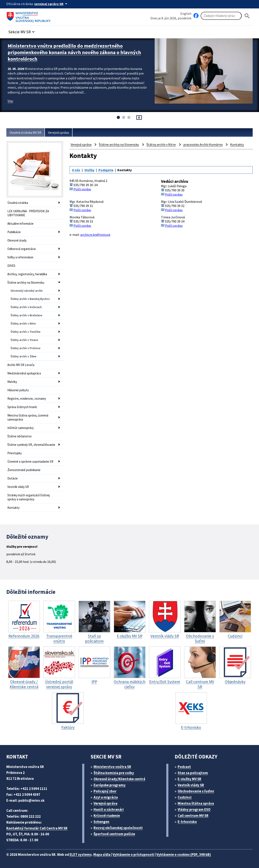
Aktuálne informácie (20, 224)
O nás (76, 170)
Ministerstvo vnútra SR (112, 767)
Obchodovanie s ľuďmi (196, 791)
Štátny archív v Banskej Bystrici (30, 299)
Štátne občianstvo (19, 436)
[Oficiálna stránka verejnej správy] (51, 4)
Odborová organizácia (21, 249)
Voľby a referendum (20, 257)
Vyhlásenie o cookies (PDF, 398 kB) (184, 855)
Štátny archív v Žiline (23, 356)
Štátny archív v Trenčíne (25, 332)
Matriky (12, 382)
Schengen (101, 822)
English (186, 13)
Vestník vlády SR (18, 487)
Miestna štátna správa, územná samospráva (28, 417)
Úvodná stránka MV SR (25, 132)
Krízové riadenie (107, 816)
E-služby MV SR (189, 779)
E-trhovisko (187, 822)
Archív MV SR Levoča (21, 365)
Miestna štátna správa (196, 803)
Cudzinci (185, 797)
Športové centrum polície (114, 834)
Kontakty (13, 508)
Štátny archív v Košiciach (26, 307)
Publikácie (14, 232)
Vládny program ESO (194, 809)
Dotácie (13, 478)
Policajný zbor (105, 791)
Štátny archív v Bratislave (26, 315)
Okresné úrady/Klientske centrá (119, 779)
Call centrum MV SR (193, 816)
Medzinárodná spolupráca (24, 373)
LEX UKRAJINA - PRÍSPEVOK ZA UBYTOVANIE (28, 213)
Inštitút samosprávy (21, 428)
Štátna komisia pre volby (114, 773)
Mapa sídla (102, 855)
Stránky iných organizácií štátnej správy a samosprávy (29, 497)
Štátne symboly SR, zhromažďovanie (31, 445)
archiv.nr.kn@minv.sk (95, 235)
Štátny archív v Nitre (23, 323)
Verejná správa (58, 132)
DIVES (11, 266)
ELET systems (81, 855)
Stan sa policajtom (193, 773)
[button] (22, 31)
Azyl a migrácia (106, 797)
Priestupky (15, 453)
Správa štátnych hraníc (22, 407)
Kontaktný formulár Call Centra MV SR (37, 828)
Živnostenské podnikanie (24, 470)
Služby (89, 170)
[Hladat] (247, 16)
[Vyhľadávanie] (221, 16)
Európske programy (110, 785)
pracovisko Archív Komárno (203, 144)
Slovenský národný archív (27, 291)
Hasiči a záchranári (109, 809)
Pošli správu (82, 189)
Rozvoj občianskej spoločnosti (118, 828)
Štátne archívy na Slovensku (26, 282)
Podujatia (106, 170)
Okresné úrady (17, 240)
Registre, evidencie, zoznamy (27, 399)
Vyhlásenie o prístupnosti (133, 855)
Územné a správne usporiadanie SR (30, 461)
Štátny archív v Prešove (25, 348)
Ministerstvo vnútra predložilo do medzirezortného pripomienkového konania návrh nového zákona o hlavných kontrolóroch (74, 52)
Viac (10, 101)
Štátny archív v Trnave (24, 340)
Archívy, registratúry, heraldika (27, 274)
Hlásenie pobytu (18, 390)
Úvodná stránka (18, 203)
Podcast (184, 767)
